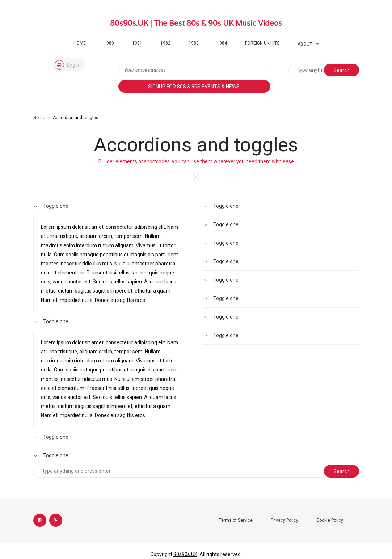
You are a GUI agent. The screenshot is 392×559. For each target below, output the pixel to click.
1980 (109, 43)
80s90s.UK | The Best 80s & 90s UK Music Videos (196, 23)
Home (80, 43)
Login (67, 65)
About (305, 44)
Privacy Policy (284, 520)
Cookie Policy (330, 520)
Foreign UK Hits (262, 43)
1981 (137, 43)
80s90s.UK (185, 554)
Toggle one (51, 206)
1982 (165, 43)
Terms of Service (236, 520)
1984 (222, 43)
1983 (194, 43)
